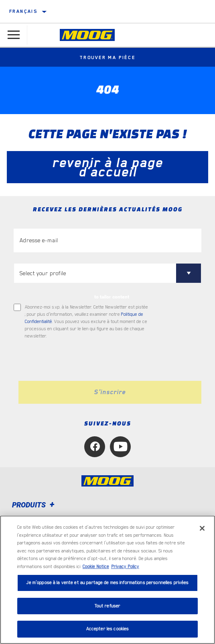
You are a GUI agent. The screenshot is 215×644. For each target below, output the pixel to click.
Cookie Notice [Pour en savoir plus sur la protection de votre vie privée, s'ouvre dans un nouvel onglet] (96, 567)
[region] (107, 580)
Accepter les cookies (108, 629)
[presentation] (81, 360)
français (23, 11)
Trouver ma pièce (107, 57)
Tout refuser (108, 606)
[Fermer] (202, 528)
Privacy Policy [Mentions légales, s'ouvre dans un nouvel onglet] (125, 567)
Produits (34, 505)
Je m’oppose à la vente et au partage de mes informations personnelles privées (107, 583)
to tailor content (112, 297)
